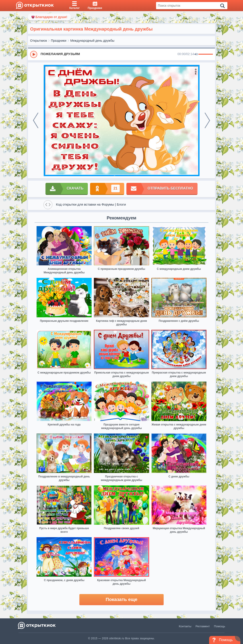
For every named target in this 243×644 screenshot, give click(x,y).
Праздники (59, 41)
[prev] (36, 120)
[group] (121, 54)
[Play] (34, 54)
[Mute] (196, 54)
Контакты (185, 626)
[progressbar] (206, 54)
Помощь (220, 626)
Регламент (203, 626)
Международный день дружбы (92, 41)
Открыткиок (39, 41)
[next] (207, 120)
